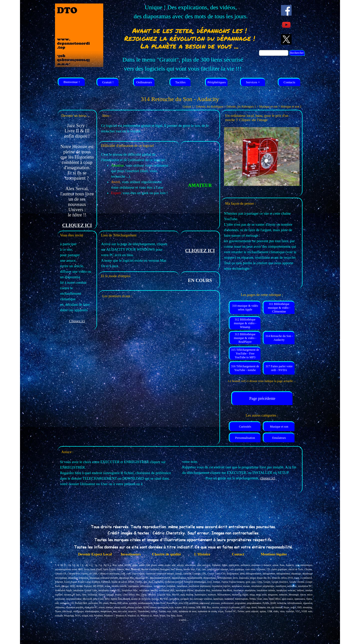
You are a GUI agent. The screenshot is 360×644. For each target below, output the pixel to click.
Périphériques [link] (217, 82)
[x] (286, 39)
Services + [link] (253, 82)
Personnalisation (245, 438)
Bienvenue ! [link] (72, 82)
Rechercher (297, 53)
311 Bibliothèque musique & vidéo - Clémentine (279, 308)
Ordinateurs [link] (144, 82)
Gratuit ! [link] (108, 82)
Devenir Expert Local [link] (95, 554)
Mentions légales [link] (274, 554)
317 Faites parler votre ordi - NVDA (279, 368)
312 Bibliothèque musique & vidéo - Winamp (245, 323)
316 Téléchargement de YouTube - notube (245, 368)
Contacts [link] (289, 82)
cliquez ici (268, 478)
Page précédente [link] (262, 398)
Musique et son (279, 427)
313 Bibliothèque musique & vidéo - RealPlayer (245, 338)
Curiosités (245, 427)
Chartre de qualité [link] (166, 554)
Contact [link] (238, 554)
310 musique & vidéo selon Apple (245, 308)
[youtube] (286, 25)
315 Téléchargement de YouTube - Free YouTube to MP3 (245, 354)
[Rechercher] (274, 53)
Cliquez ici (77, 321)
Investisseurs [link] (131, 554)
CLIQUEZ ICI (77, 225)
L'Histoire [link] (202, 554)
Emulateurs (279, 438)
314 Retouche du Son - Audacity (279, 338)
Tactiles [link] (180, 82)
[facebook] (286, 10)
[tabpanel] (191, 12)
